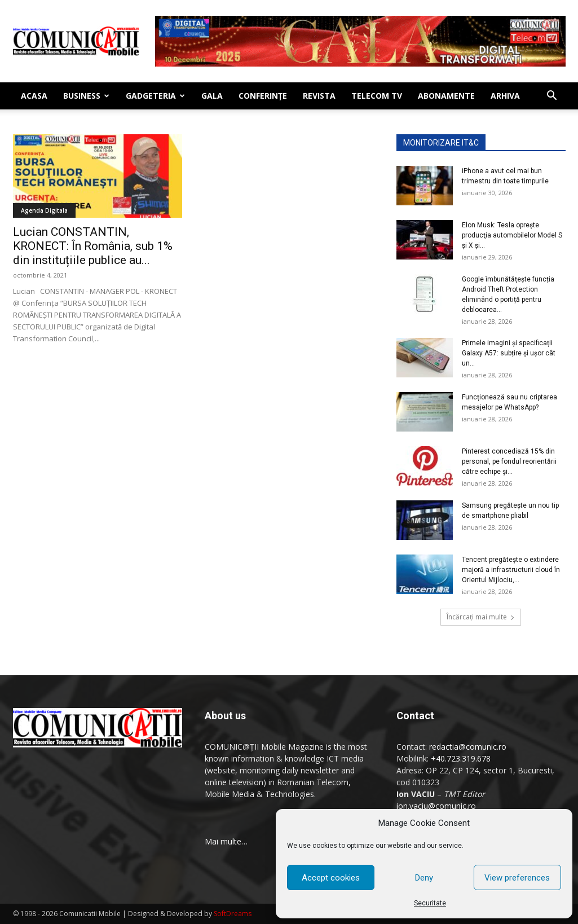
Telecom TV (377, 96)
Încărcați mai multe (481, 617)
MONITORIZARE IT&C (441, 143)
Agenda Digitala (44, 210)
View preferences (517, 878)
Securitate (430, 903)
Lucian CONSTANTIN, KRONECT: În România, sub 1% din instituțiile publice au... (93, 246)
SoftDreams (233, 914)
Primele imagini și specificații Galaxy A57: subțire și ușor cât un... (509, 353)
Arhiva (505, 96)
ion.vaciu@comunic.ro (436, 806)
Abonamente (446, 96)
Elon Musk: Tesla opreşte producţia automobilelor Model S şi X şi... (512, 235)
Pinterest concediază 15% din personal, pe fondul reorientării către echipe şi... (509, 461)
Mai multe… (226, 841)
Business (86, 96)
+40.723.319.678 (461, 758)
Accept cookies (331, 878)
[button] (552, 97)
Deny (424, 878)
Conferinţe (263, 96)
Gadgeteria (155, 96)
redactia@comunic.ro (468, 747)
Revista (319, 96)
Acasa (34, 96)
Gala (212, 96)
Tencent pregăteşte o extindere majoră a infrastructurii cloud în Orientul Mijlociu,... (511, 570)
